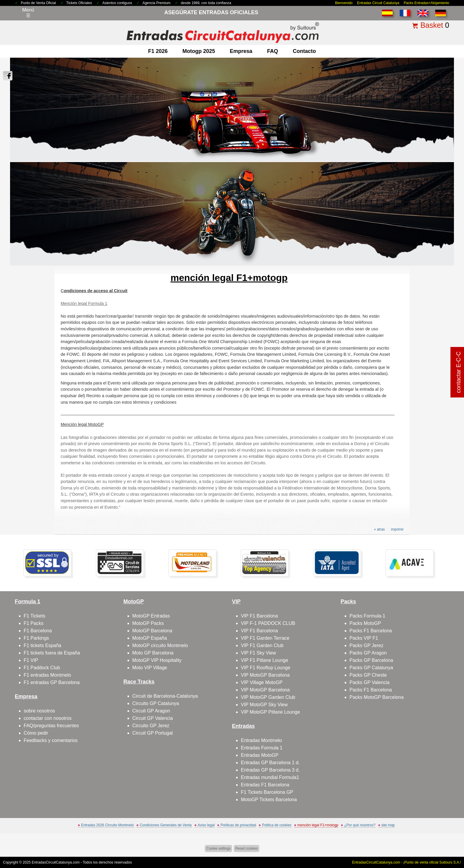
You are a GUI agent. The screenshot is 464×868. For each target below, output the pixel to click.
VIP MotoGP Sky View (264, 705)
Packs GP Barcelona (371, 660)
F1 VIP (31, 660)
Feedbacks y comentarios (51, 740)
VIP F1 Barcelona (259, 616)
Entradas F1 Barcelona (265, 785)
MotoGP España (150, 638)
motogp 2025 (199, 51)
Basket (432, 25)
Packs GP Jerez (366, 645)
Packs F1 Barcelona (371, 631)
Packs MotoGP (365, 623)
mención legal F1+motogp (318, 825)
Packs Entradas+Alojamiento (426, 3)
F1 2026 (158, 51)
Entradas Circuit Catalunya (378, 3)
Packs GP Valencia (369, 682)
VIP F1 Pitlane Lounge (265, 660)
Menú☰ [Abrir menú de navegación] (28, 13)
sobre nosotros (39, 711)
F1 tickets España (42, 645)
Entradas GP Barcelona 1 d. (270, 763)
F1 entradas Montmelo (47, 675)
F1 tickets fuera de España (52, 653)
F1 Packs (34, 623)
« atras (380, 529)
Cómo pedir (36, 733)
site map (388, 825)
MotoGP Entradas (151, 616)
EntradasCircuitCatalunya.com (56, 862)
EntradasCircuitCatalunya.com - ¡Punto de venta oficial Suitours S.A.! (407, 862)
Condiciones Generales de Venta (166, 825)
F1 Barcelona (38, 631)
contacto (304, 51)
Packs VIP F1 (364, 638)
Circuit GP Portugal (153, 733)
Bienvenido (344, 3)
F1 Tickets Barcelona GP (267, 792)
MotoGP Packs (148, 623)
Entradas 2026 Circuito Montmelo (107, 825)
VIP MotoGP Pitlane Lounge (270, 712)
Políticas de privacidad (238, 825)
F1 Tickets (34, 616)
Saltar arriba (445, 841)
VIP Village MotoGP (262, 682)
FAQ (273, 51)
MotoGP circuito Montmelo (160, 645)
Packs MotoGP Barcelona (377, 697)
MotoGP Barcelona (152, 631)
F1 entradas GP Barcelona (52, 682)
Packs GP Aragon (368, 653)
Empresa (241, 51)
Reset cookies (246, 848)
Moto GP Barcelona (153, 653)
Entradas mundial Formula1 (270, 777)
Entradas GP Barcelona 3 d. (270, 770)
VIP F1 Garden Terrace (265, 638)
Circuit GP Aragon (151, 711)
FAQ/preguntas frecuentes (51, 726)
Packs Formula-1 (367, 616)
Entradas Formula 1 (262, 748)
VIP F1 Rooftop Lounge (266, 668)
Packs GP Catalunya (371, 668)
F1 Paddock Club (42, 668)
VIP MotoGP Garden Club (268, 697)
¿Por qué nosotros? (360, 825)
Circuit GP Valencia (153, 718)
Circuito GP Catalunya (156, 703)
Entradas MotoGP (260, 755)
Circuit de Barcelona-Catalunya (165, 696)
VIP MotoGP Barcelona (265, 675)
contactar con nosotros (48, 718)
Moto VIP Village (150, 668)
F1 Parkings (36, 638)
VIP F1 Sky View (258, 653)
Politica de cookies (277, 825)
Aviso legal (206, 825)
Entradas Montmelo (261, 740)
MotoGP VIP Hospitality (157, 660)
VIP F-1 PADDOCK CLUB (268, 623)
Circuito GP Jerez (151, 726)
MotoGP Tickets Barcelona (269, 800)
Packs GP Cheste (368, 675)
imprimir (397, 529)
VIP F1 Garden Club (262, 645)
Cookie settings (218, 848)
